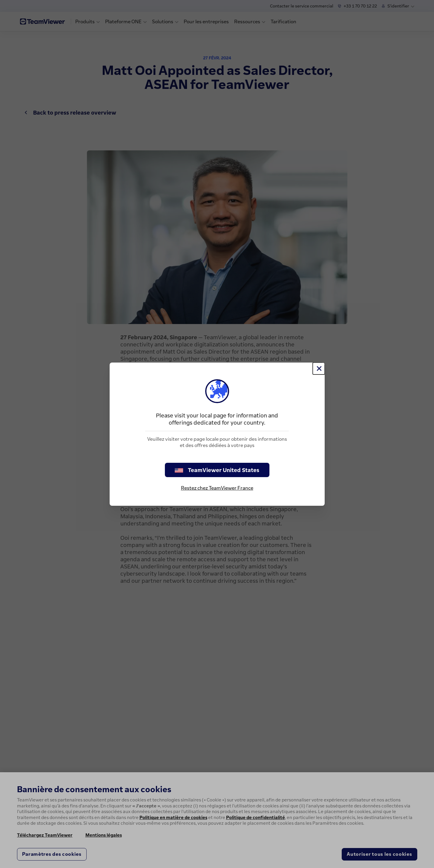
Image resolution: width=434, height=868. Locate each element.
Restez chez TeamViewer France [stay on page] (217, 488)
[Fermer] (319, 369)
